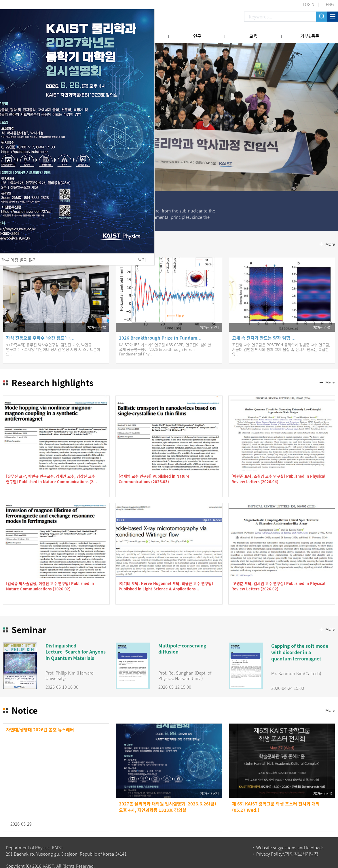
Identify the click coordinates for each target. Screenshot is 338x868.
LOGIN (309, 4)
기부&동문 (310, 36)
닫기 (142, 260)
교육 (253, 36)
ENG (330, 4)
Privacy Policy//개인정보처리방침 (287, 846)
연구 (197, 36)
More (330, 232)
